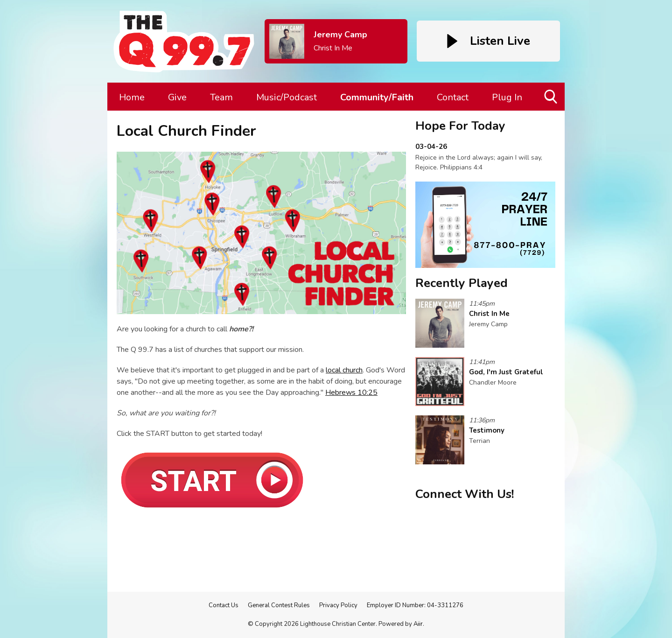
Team (221, 97)
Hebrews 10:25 (351, 393)
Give (177, 97)
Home (132, 97)
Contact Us (224, 605)
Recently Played (462, 283)
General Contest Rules (279, 605)
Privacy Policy (338, 605)
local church (344, 370)
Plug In (507, 97)
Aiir (418, 624)
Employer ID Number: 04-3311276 (415, 605)
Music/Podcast (287, 97)
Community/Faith (377, 97)
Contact (453, 97)
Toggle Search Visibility (551, 100)
